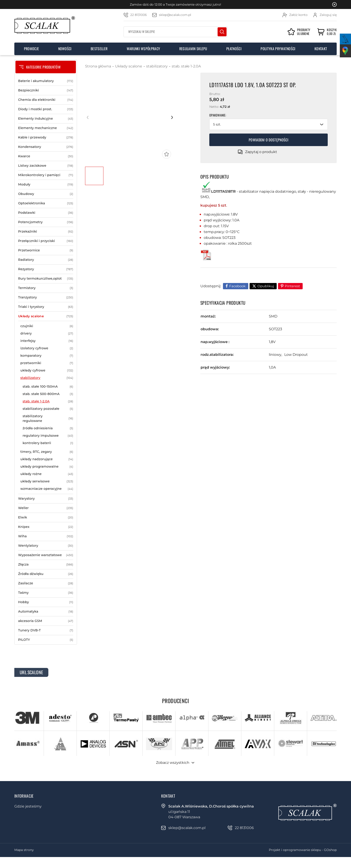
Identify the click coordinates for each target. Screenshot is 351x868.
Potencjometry (46, 222)
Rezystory (46, 269)
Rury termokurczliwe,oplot (46, 279)
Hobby (46, 602)
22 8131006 (139, 15)
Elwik (46, 517)
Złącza (46, 565)
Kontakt (321, 49)
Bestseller (99, 49)
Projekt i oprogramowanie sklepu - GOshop (303, 850)
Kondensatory (46, 147)
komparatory (47, 356)
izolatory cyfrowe (47, 348)
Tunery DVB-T (46, 630)
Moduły (46, 185)
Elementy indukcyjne (46, 119)
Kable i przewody (46, 137)
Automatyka (46, 612)
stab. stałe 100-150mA (48, 387)
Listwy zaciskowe (46, 166)
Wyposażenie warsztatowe (46, 555)
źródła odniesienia (48, 428)
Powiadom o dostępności (269, 140)
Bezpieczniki (46, 90)
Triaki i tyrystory (46, 307)
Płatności (234, 49)
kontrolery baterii (48, 443)
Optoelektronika (46, 203)
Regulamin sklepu (193, 49)
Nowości (65, 49)
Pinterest (292, 286)
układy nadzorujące (47, 459)
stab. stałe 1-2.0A (48, 401)
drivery (47, 334)
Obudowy (46, 194)
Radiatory (46, 260)
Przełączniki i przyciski (46, 241)
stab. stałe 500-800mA (48, 394)
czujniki (47, 326)
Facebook (237, 286)
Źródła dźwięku (46, 574)
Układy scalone (46, 316)
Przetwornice (46, 250)
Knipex (46, 527)
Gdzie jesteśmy (28, 806)
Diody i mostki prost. (46, 109)
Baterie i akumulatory (46, 81)
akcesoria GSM (46, 621)
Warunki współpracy (143, 49)
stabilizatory (47, 378)
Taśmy (46, 593)
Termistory (46, 288)
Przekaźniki (46, 232)
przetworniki (47, 363)
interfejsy (47, 341)
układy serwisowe (47, 481)
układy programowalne (47, 467)
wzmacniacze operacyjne (47, 489)
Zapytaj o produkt (261, 152)
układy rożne (47, 474)
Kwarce (46, 156)
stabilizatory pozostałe (48, 409)
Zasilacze (46, 583)
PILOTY (46, 640)
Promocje (32, 49)
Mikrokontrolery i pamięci (46, 175)
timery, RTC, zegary (47, 452)
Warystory (46, 499)
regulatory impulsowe (48, 436)
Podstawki (46, 213)
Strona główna (98, 66)
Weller (46, 508)
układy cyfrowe (47, 370)
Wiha (46, 536)
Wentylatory (46, 546)
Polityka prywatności (278, 49)
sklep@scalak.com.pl (175, 15)
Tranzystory (46, 297)
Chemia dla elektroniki (46, 100)
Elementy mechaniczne (46, 128)
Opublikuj (266, 286)
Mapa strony (24, 850)
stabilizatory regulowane (48, 419)
